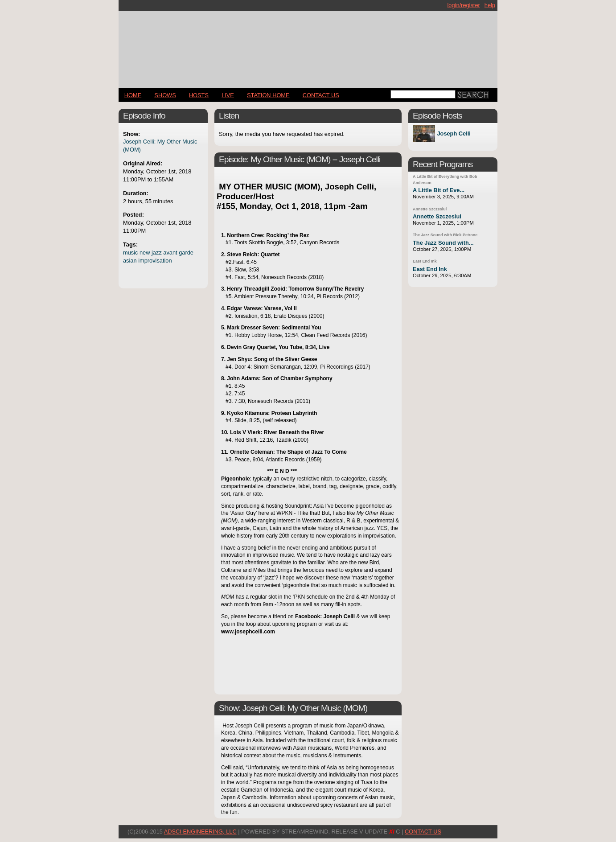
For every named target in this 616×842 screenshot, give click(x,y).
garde (186, 253)
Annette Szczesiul (430, 209)
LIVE (228, 95)
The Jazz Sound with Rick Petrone (445, 235)
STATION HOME (268, 95)
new (145, 253)
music (130, 253)
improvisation (155, 261)
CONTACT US (321, 95)
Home (133, 95)
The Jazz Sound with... (443, 243)
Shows (165, 95)
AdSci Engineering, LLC (200, 832)
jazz (157, 253)
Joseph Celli (454, 133)
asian (130, 261)
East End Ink (425, 261)
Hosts (199, 95)
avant (170, 253)
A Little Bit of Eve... (439, 190)
